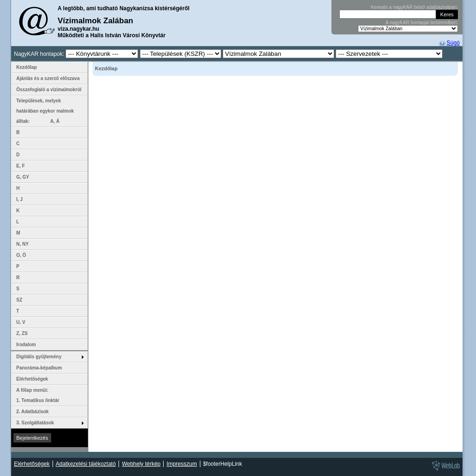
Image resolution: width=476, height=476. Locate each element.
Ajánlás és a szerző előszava (48, 78)
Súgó (453, 43)
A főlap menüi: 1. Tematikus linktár (38, 395)
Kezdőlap (26, 67)
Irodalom (26, 345)
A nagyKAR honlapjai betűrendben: (422, 23)
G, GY (23, 177)
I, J (20, 199)
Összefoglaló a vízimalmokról (49, 90)
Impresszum (182, 464)
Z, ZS (22, 333)
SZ (19, 300)
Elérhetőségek (32, 379)
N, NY (23, 244)
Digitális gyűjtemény (39, 357)
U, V (21, 322)
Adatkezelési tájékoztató (86, 464)
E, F (20, 166)
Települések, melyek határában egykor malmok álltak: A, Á (45, 111)
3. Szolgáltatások (35, 423)
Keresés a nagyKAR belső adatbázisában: (414, 7)
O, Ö (21, 255)
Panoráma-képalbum (39, 368)
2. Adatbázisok (33, 412)
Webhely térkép (141, 464)
